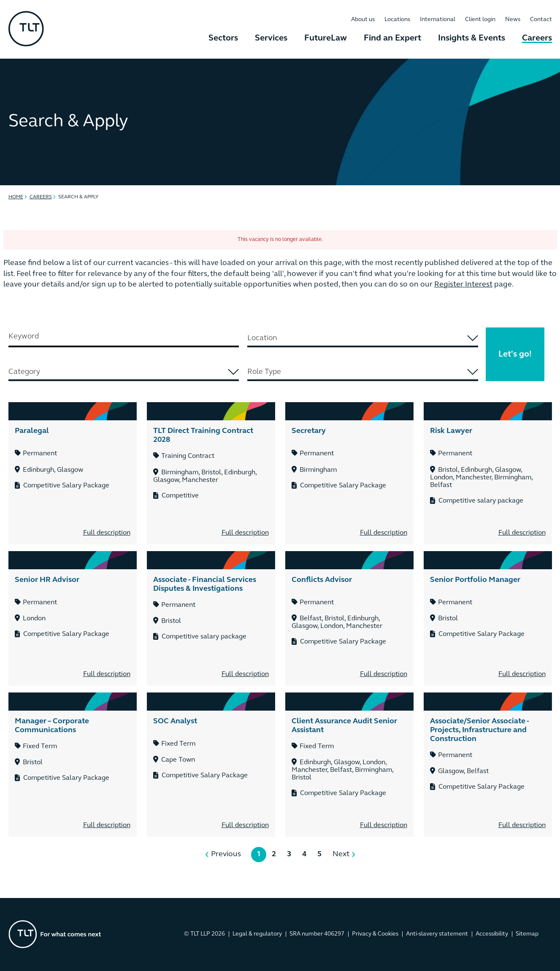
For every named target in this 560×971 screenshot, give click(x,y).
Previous (226, 854)
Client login (480, 20)
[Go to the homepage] (55, 934)
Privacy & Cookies (375, 934)
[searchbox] (363, 338)
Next (341, 854)
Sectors (223, 38)
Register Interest (463, 285)
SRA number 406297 (317, 934)
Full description (107, 533)
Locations (397, 20)
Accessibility (492, 934)
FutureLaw (326, 38)
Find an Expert (392, 38)
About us (363, 20)
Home (16, 197)
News (513, 20)
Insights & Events (472, 38)
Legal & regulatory (257, 934)
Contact (541, 20)
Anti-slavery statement (437, 934)
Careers (537, 38)
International (438, 20)
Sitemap (527, 934)
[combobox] (363, 339)
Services (271, 38)
